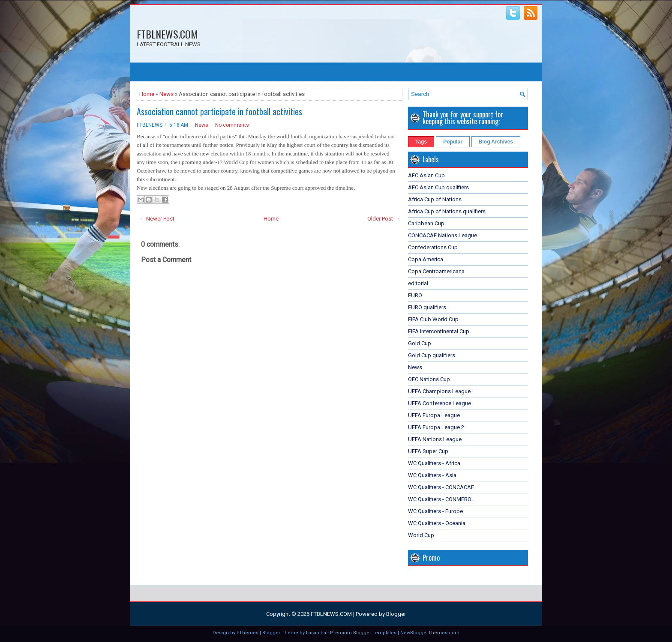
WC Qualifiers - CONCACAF (441, 487)
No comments (232, 125)
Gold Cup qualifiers (432, 355)
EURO (415, 295)
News (166, 94)
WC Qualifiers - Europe (435, 511)
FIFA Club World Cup (433, 319)
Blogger (396, 614)
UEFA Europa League (434, 415)
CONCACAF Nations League (442, 235)
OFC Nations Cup (429, 379)
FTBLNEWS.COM (167, 34)
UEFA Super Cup (428, 451)
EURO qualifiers (427, 307)
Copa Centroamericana (436, 271)
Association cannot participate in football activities (219, 111)
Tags (421, 142)
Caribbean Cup (426, 223)
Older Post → (384, 219)
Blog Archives (496, 142)
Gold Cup (420, 343)
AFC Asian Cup (426, 175)
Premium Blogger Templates (363, 633)
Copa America (426, 259)
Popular (453, 142)
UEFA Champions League (439, 391)
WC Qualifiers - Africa (434, 463)
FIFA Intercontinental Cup (439, 331)
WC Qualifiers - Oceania (437, 523)
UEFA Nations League (435, 439)
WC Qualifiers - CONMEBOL (441, 499)
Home (147, 94)
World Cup (421, 535)
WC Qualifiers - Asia (432, 475)
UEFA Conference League (439, 403)
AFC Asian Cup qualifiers (438, 187)
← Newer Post (157, 219)
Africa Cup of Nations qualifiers (447, 211)
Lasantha (316, 633)
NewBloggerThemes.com (430, 633)
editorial (418, 283)
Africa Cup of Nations (435, 199)
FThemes (247, 633)
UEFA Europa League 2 (436, 427)
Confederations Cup (433, 247)
